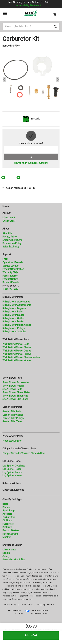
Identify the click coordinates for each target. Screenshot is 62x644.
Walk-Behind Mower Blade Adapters (21, 357)
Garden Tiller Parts (12, 407)
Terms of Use (27, 605)
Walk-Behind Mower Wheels (17, 360)
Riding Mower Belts (12, 312)
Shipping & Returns (12, 240)
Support (7, 254)
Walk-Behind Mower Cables (17, 351)
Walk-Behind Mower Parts (16, 339)
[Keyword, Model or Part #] (31, 26)
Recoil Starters (10, 534)
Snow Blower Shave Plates (16, 392)
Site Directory (10, 605)
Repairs (6, 553)
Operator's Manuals (13, 262)
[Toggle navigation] (5, 13)
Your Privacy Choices (40, 611)
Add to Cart (31, 635)
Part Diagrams (10, 276)
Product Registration (13, 269)
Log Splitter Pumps (12, 472)
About (6, 229)
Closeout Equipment (13, 490)
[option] (31, 80)
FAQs (5, 259)
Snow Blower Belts (12, 389)
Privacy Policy (10, 237)
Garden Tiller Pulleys (13, 418)
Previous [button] (4, 79)
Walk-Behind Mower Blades (17, 347)
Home (6, 206)
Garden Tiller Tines (12, 421)
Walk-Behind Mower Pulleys (17, 354)
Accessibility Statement (29, 5)
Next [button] (58, 79)
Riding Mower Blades (13, 315)
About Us (7, 233)
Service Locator (11, 266)
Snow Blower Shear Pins (15, 396)
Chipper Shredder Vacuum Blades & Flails (24, 453)
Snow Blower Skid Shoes (15, 399)
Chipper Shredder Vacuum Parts (19, 449)
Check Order (9, 221)
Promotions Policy (12, 243)
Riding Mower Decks (13, 322)
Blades (6, 507)
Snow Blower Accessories (16, 382)
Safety (6, 556)
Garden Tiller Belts (12, 411)
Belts (5, 504)
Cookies (19, 613)
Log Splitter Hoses (12, 469)
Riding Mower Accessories (16, 302)
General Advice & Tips (14, 560)
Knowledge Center (12, 545)
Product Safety (10, 279)
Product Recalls (11, 282)
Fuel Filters (8, 524)
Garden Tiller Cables (13, 415)
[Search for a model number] (31, 150)
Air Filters (7, 514)
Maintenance (9, 550)
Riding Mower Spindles (14, 332)
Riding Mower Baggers (14, 308)
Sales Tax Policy (11, 247)
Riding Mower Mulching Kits (17, 325)
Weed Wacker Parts (13, 436)
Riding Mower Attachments (17, 305)
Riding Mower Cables (13, 318)
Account (7, 213)
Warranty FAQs (10, 272)
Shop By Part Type (12, 499)
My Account (9, 218)
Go (31, 157)
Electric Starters (11, 530)
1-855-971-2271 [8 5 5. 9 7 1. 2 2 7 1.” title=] (11, 289)
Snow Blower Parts (12, 378)
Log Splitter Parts (11, 461)
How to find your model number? (31, 163)
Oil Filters (7, 521)
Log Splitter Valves (12, 475)
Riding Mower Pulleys (14, 328)
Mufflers (7, 537)
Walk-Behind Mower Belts (16, 344)
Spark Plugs (9, 511)
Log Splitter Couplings (14, 466)
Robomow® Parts (12, 483)
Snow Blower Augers (13, 386)
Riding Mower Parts (13, 297)
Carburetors (9, 517)
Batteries (7, 527)
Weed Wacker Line (12, 441)
